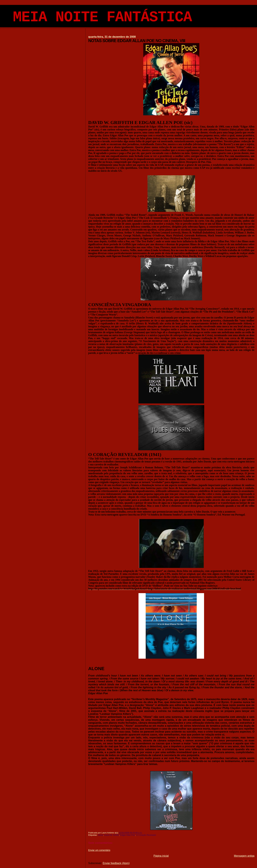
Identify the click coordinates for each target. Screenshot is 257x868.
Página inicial (161, 856)
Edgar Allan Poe (128, 835)
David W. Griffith (112, 835)
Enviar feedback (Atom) (116, 863)
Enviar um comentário (99, 850)
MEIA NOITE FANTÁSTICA (102, 17)
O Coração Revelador (146, 835)
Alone (100, 835)
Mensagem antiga (244, 856)
